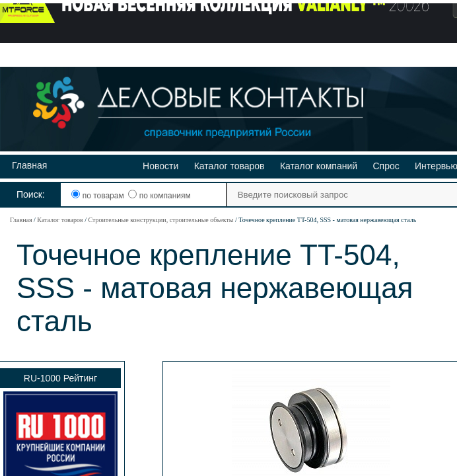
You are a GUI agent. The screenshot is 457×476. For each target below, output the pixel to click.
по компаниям (159, 196)
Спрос (386, 166)
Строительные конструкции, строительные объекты (160, 220)
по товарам (99, 196)
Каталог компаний (319, 166)
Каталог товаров (229, 166)
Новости (160, 166)
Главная (29, 165)
